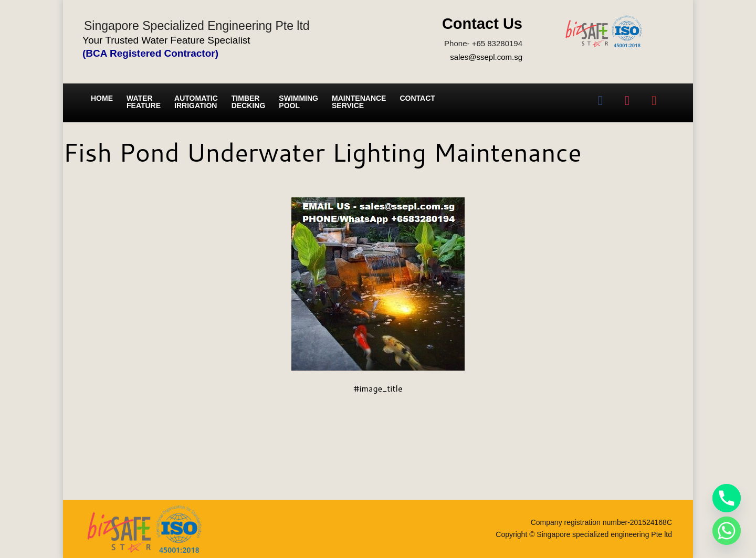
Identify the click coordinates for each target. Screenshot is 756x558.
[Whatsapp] (727, 531)
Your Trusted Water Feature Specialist (166, 40)
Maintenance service (359, 102)
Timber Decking (249, 102)
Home (102, 98)
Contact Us (482, 24)
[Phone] (727, 498)
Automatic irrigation (196, 102)
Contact (417, 98)
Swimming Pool (298, 102)
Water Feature (144, 102)
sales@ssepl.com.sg (486, 57)
